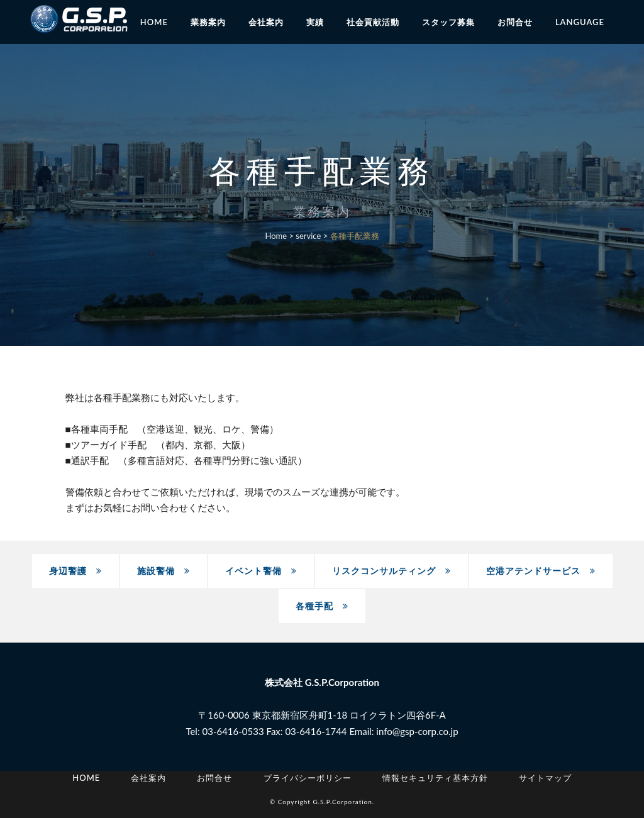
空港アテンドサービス (541, 571)
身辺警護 (75, 571)
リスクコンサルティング (391, 571)
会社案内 (148, 778)
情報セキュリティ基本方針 (435, 778)
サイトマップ (545, 778)
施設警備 (164, 571)
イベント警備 (261, 571)
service (308, 236)
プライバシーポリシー (308, 778)
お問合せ (214, 778)
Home (276, 236)
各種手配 (322, 606)
